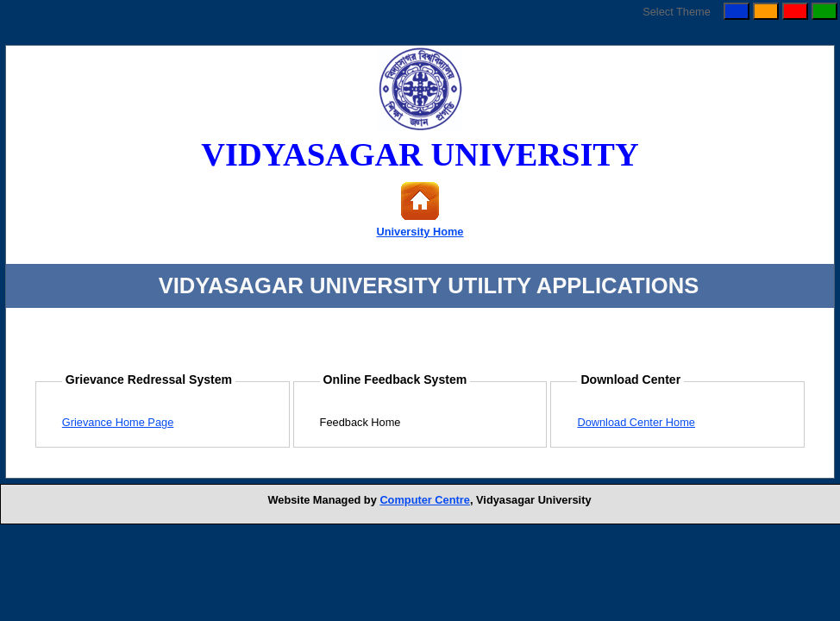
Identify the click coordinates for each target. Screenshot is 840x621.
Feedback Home (360, 422)
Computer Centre (425, 500)
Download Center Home (636, 422)
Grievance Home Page (118, 422)
